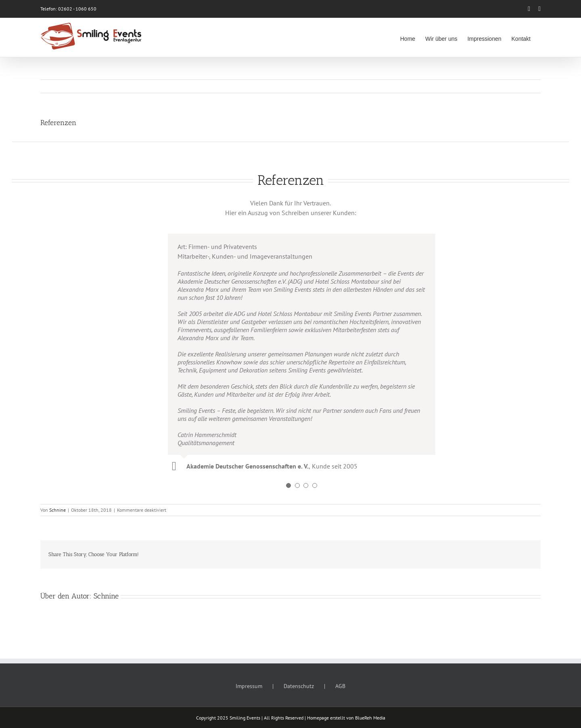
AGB (340, 686)
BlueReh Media (370, 718)
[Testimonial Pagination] (288, 485)
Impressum (249, 686)
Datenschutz (299, 686)
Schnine (57, 510)
